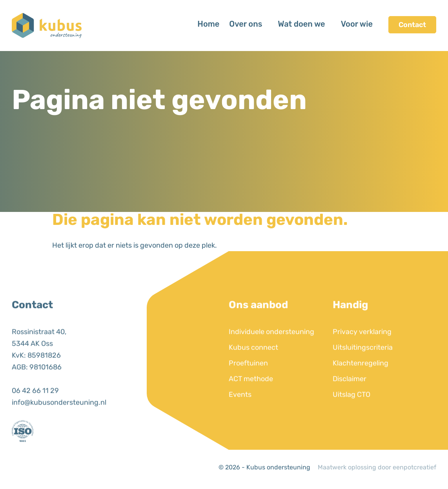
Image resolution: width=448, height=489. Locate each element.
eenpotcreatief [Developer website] (414, 467)
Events (240, 410)
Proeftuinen (248, 379)
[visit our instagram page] (33, 469)
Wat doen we (301, 24)
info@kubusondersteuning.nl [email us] (59, 418)
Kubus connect (253, 363)
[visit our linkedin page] (20, 469)
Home (208, 24)
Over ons (246, 24)
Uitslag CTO (351, 410)
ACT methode (251, 394)
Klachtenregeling (361, 379)
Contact (412, 25)
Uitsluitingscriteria (363, 363)
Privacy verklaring (362, 347)
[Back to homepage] (47, 25)
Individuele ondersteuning (271, 347)
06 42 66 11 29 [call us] (35, 406)
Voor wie (357, 24)
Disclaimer (350, 394)
